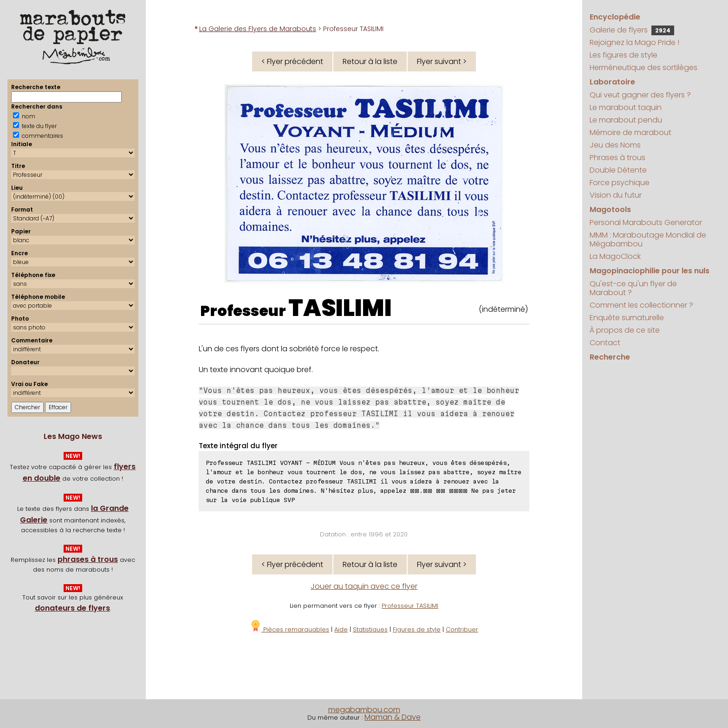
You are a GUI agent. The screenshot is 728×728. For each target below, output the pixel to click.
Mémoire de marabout (630, 132)
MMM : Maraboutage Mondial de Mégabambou (648, 239)
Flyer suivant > (442, 61)
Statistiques (370, 629)
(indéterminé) (503, 309)
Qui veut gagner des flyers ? (640, 95)
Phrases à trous (617, 158)
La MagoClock (615, 256)
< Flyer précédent (292, 61)
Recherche (610, 357)
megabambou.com (364, 710)
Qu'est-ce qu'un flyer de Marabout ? (633, 288)
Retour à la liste (370, 61)
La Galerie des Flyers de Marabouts (258, 29)
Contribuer (462, 629)
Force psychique (620, 183)
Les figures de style (624, 55)
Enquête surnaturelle (627, 318)
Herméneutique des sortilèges (643, 68)
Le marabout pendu (626, 120)
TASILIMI (340, 308)
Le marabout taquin (626, 107)
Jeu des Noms (615, 145)
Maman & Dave (393, 717)
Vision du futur (616, 195)
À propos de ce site (625, 330)
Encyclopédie (615, 17)
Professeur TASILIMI (410, 606)
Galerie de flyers (632, 30)
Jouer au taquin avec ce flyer (364, 586)
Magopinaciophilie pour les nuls (650, 271)
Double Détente (618, 170)
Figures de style (417, 629)
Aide (341, 629)
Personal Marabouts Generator (646, 222)
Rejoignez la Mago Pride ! (634, 42)
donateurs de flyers (72, 608)
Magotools (610, 209)
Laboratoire (612, 82)
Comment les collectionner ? (641, 305)
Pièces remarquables (289, 629)
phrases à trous (88, 559)
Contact (605, 343)
